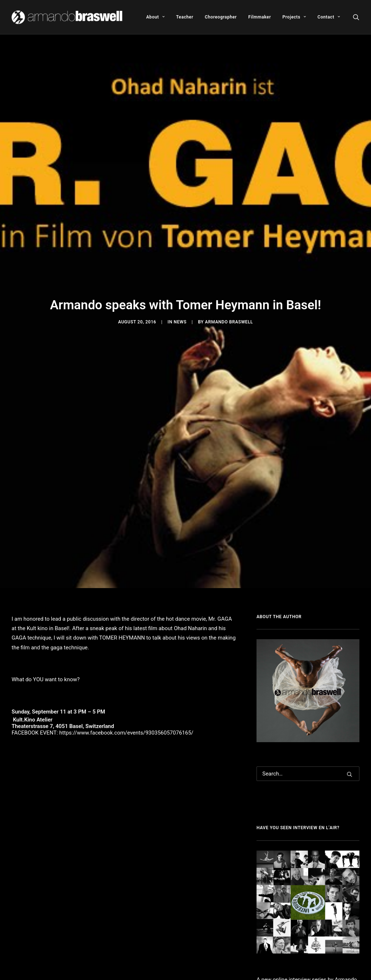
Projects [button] (294, 17)
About (155, 17)
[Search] (308, 652)
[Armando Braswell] (68, 17)
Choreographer (221, 17)
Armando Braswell (229, 261)
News (180, 261)
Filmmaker (260, 17)
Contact (329, 17)
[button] (356, 17)
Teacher (185, 17)
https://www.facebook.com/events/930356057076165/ (126, 611)
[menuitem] (155, 17)
